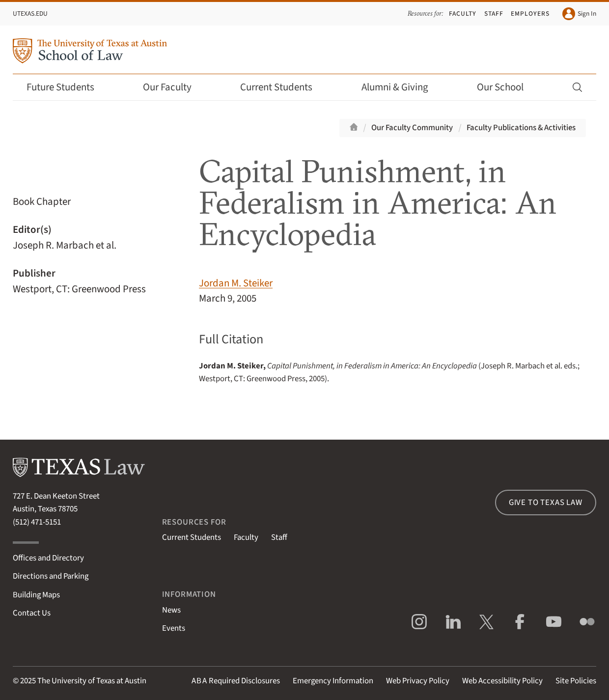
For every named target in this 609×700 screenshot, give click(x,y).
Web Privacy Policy (418, 681)
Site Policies (576, 681)
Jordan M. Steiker (236, 283)
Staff (494, 14)
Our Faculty (174, 87)
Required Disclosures (236, 681)
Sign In (579, 14)
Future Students (67, 87)
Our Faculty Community (412, 128)
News (171, 610)
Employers (530, 14)
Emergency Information (333, 681)
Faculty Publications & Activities (521, 128)
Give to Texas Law (546, 503)
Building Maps (36, 595)
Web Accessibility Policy (502, 681)
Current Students (283, 87)
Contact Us (32, 613)
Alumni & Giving (401, 87)
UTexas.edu (30, 14)
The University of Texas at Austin (92, 681)
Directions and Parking (51, 576)
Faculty (463, 14)
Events (174, 628)
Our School (507, 87)
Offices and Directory (48, 558)
